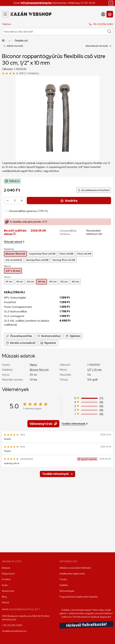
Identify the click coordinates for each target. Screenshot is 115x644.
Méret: (8, 266)
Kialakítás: (9, 249)
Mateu (33, 365)
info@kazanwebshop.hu (36, 3)
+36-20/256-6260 (103, 24)
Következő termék (99, 46)
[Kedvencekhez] (49, 336)
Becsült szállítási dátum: (15, 232)
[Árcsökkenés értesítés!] (94, 190)
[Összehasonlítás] (19, 336)
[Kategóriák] (5, 14)
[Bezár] (111, 3)
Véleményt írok (43, 424)
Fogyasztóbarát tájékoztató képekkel (79, 597)
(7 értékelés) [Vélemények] (31, 73)
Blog (4, 597)
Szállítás (64, 585)
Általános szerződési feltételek (75, 568)
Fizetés (63, 579)
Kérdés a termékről (21, 343)
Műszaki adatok (14, 242)
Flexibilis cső (21, 40)
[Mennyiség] (15, 201)
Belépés (6, 568)
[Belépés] (103, 14)
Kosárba (69, 201)
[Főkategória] (3, 41)
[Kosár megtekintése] (110, 14)
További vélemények (74, 424)
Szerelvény (10, 41)
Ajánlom (73, 336)
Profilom (6, 579)
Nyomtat (48, 343)
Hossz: (7, 277)
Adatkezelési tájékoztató (72, 574)
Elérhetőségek (67, 591)
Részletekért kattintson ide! (94, 232)
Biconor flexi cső (39, 370)
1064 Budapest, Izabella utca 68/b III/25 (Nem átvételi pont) (26, 618)
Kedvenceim (8, 591)
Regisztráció (8, 574)
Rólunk (6, 602)
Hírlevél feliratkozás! (86, 625)
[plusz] (22, 201)
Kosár (5, 585)
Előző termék (13, 46)
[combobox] (57, 31)
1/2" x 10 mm (94, 370)
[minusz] (8, 201)
